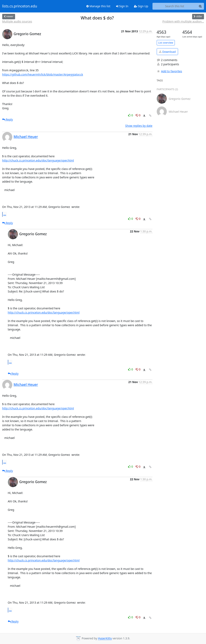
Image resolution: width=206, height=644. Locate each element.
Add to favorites (169, 71)
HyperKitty (105, 638)
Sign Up (141, 6)
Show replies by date (139, 126)
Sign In (122, 6)
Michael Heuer (26, 137)
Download (167, 52)
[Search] (200, 6)
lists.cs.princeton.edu (20, 6)
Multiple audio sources (17, 21)
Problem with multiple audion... (183, 21)
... (5, 214)
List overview (166, 43)
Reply (8, 119)
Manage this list (98, 6)
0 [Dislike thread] (138, 115)
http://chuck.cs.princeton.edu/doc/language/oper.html (38, 160)
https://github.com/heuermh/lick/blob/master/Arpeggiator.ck (43, 74)
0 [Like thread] (131, 115)
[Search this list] (175, 6)
